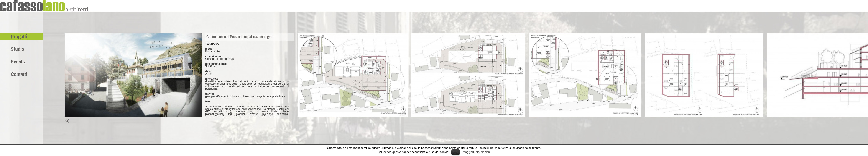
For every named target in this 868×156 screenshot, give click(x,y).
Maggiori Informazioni (477, 152)
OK (456, 152)
